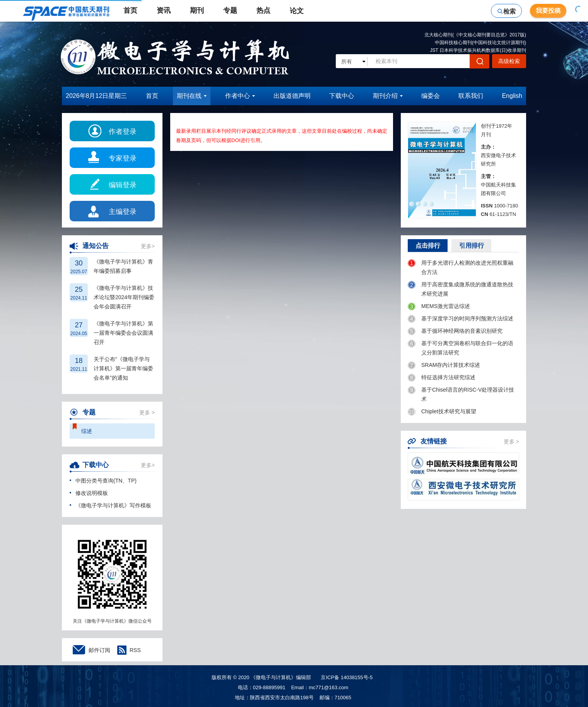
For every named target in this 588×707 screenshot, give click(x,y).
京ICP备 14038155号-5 (347, 677)
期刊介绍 (388, 96)
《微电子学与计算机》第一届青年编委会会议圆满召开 (123, 333)
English (512, 96)
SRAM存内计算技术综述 (444, 365)
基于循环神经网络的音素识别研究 (455, 331)
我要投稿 (548, 11)
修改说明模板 (89, 493)
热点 (263, 10)
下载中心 (342, 96)
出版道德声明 (292, 96)
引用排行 (472, 246)
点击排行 (428, 246)
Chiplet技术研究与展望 (442, 412)
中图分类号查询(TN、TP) (103, 481)
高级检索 (509, 61)
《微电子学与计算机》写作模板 (110, 505)
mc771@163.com (328, 687)
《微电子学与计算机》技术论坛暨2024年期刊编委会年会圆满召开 (124, 297)
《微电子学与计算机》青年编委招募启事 (123, 266)
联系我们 (471, 96)
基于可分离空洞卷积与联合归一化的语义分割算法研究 (461, 348)
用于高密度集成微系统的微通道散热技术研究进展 (461, 289)
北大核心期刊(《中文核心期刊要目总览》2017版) (475, 35)
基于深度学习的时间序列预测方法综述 (461, 319)
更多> (148, 246)
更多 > (147, 413)
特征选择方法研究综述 (442, 378)
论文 (300, 11)
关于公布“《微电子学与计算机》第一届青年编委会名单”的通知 (123, 368)
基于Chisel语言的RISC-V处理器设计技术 (461, 394)
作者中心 (240, 96)
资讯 (164, 10)
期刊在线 (192, 96)
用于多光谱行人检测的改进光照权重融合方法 (461, 267)
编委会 (431, 96)
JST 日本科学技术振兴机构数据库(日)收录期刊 (478, 50)
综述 (87, 431)
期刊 (197, 10)
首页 (130, 10)
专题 (230, 10)
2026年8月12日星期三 (96, 96)
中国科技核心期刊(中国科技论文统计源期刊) (480, 43)
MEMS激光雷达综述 (439, 306)
